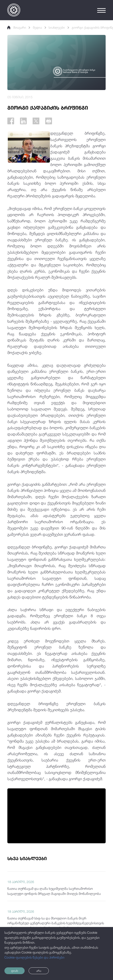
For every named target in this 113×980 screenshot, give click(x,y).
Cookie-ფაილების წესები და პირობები (34, 957)
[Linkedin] (24, 121)
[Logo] (14, 10)
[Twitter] (38, 121)
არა (42, 970)
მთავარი (17, 27)
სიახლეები (59, 27)
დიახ (16, 970)
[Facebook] (11, 121)
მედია (39, 27)
